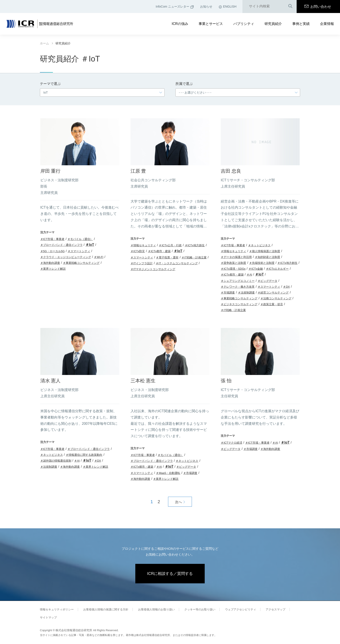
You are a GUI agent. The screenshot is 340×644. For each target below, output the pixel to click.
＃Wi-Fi (99, 257)
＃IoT (90, 245)
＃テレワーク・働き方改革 (238, 287)
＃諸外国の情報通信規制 (56, 461)
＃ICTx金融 (256, 269)
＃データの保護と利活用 (236, 257)
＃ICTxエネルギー (277, 269)
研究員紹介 (273, 24)
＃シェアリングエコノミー (238, 281)
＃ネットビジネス (259, 245)
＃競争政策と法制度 (233, 263)
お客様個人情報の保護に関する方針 (106, 609)
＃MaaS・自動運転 (168, 473)
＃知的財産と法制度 (267, 257)
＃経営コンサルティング (273, 293)
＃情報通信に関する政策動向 (84, 455)
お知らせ (206, 6)
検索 (290, 6)
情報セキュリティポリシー (57, 609)
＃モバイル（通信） (80, 239)
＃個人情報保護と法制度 (265, 251)
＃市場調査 (228, 293)
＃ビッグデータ (267, 281)
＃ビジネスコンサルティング (239, 304)
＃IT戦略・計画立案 (194, 257)
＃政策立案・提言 (272, 304)
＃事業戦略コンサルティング (81, 263)
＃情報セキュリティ (143, 245)
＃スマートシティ (79, 251)
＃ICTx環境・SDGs (233, 269)
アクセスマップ (275, 609)
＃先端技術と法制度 (262, 263)
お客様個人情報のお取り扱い (156, 609)
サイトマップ (48, 617)
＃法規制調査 (246, 293)
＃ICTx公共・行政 (170, 245)
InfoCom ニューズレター (175, 6)
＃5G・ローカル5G (53, 251)
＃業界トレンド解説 (53, 269)
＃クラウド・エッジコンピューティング (66, 257)
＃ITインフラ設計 (142, 263)
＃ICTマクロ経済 (231, 443)
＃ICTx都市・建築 (159, 251)
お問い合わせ (318, 7)
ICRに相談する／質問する (170, 574)
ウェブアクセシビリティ (241, 609)
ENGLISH (228, 6)
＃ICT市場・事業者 (52, 239)
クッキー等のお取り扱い (200, 609)
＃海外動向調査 (50, 263)
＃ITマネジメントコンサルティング (153, 269)
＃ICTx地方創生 (195, 245)
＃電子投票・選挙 (167, 257)
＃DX (286, 287)
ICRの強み (180, 24)
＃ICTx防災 (138, 251)
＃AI (249, 275)
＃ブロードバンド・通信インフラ (61, 245)
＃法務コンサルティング (276, 298)
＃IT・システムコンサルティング (177, 263)
